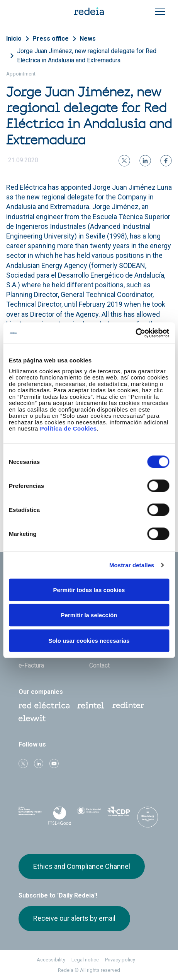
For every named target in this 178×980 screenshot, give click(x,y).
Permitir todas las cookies (89, 590)
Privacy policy (120, 960)
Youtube (54, 764)
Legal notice (85, 960)
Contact (99, 665)
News (88, 39)
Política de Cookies (69, 428)
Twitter (23, 764)
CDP (119, 815)
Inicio (14, 39)
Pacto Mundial (89, 815)
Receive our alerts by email (74, 918)
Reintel (91, 705)
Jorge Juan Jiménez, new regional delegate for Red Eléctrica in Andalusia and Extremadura (87, 56)
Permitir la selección (89, 615)
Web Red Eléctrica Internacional (128, 705)
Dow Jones (30, 815)
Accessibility (51, 960)
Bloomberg (148, 817)
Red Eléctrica (44, 705)
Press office (51, 39)
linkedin (39, 764)
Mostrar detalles (132, 565)
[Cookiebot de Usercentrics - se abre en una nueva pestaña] (135, 333)
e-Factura (31, 665)
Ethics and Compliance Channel (82, 866)
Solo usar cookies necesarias (89, 640)
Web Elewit (32, 718)
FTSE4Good (59, 816)
